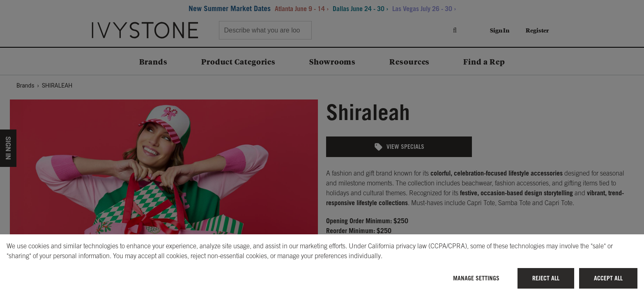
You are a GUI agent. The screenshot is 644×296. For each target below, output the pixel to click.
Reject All (546, 278)
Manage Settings (476, 278)
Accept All (608, 278)
